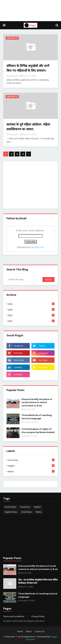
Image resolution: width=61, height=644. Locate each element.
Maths (31, 471)
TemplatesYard (28, 637)
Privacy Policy (38, 616)
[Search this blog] (24, 280)
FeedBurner (38, 247)
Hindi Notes (27, 512)
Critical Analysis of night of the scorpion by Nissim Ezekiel (38, 431)
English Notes (11, 512)
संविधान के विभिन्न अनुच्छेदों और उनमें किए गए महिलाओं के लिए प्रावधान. (28, 68)
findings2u (14, 76)
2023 (31, 315)
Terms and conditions (14, 616)
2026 (31, 304)
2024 (31, 310)
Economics (31, 460)
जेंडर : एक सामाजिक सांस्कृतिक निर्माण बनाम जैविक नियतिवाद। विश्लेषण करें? (38, 581)
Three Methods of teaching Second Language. (37, 417)
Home (20, 631)
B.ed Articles (11, 507)
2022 (31, 321)
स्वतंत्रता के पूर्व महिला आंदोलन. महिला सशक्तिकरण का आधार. (28, 127)
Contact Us (40, 631)
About (29, 631)
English (31, 466)
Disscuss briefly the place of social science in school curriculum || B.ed (37, 402)
